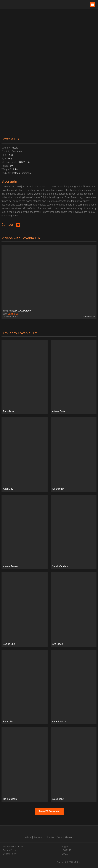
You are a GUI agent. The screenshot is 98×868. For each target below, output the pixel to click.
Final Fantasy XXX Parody (17, 311)
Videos (28, 837)
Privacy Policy (10, 850)
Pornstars (39, 837)
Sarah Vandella (60, 566)
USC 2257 (66, 850)
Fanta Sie (8, 722)
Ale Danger (58, 489)
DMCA (65, 854)
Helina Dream (10, 799)
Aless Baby (58, 799)
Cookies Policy (10, 854)
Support (66, 847)
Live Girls (69, 837)
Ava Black (57, 644)
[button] (92, 5)
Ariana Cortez (59, 411)
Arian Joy (8, 489)
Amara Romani (11, 566)
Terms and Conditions (13, 847)
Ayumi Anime (59, 722)
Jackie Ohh (9, 644)
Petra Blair (9, 411)
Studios (50, 837)
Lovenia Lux (13, 314)
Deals (59, 837)
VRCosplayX (89, 317)
